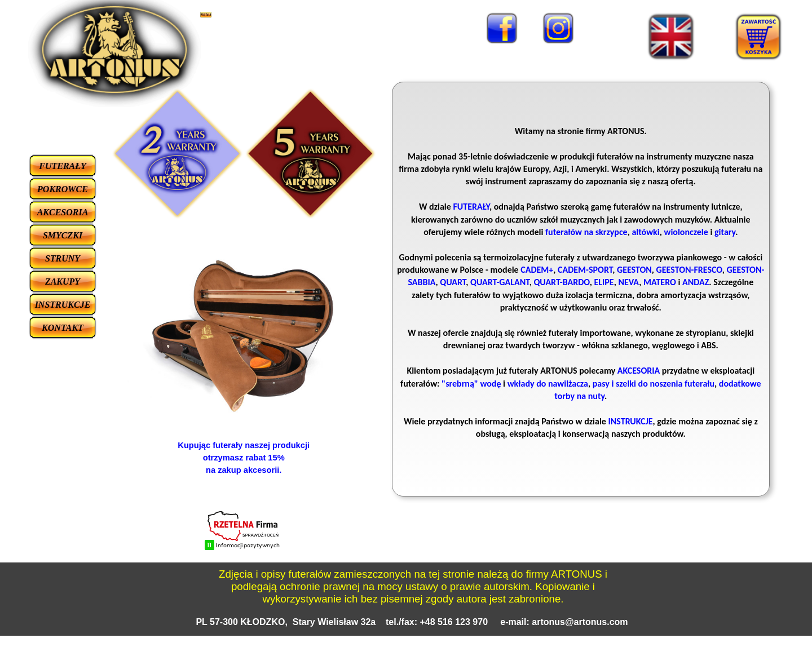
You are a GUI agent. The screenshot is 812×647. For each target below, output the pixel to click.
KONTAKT (63, 328)
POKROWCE (63, 189)
